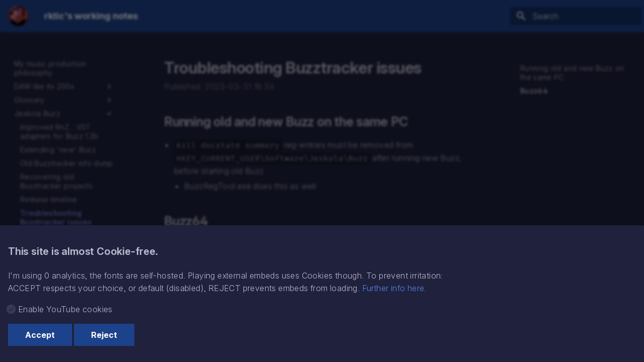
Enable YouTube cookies (65, 309)
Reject (104, 335)
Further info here (393, 288)
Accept (40, 335)
